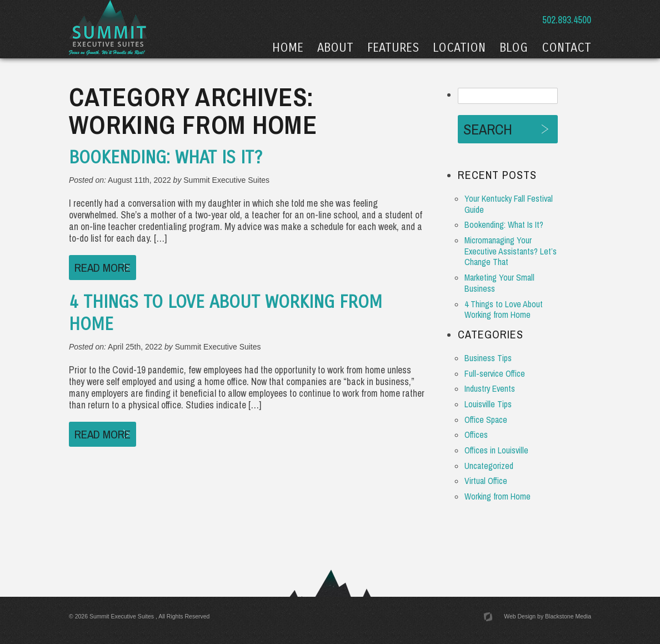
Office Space (486, 420)
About (335, 48)
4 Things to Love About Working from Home (504, 310)
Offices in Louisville (496, 450)
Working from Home (497, 496)
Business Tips (488, 358)
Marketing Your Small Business (499, 283)
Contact (566, 48)
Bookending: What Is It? (166, 158)
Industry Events (490, 389)
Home (288, 48)
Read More (102, 268)
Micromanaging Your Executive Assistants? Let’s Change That (511, 251)
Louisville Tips (488, 404)
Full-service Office (495, 374)
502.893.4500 (566, 20)
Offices (476, 435)
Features (393, 48)
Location (459, 48)
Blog (514, 48)
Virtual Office (486, 481)
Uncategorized (489, 466)
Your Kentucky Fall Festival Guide (509, 204)
